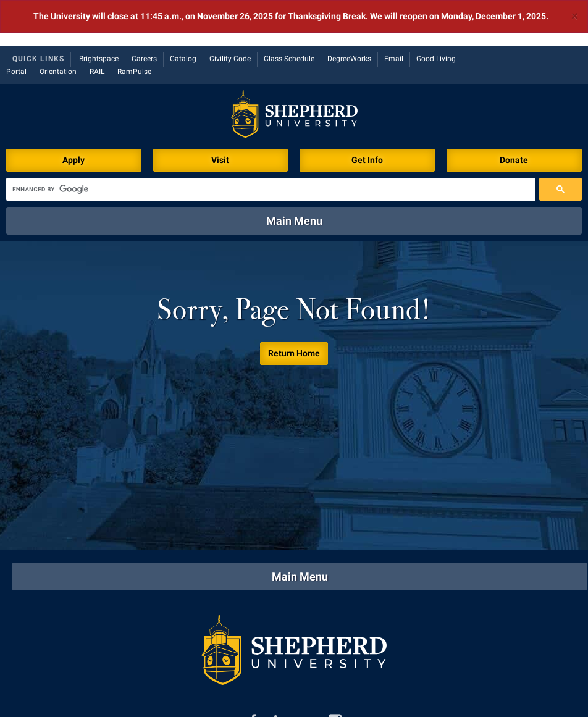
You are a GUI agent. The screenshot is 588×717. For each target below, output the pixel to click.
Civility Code (230, 12)
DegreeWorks (349, 12)
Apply (73, 114)
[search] (271, 143)
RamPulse (134, 25)
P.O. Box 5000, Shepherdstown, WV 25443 (371, 701)
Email (394, 12)
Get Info (367, 114)
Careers (144, 12)
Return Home (294, 307)
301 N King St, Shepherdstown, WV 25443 (147, 701)
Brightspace (99, 12)
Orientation (58, 25)
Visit (220, 114)
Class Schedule (289, 12)
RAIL (97, 25)
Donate (514, 114)
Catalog (183, 12)
